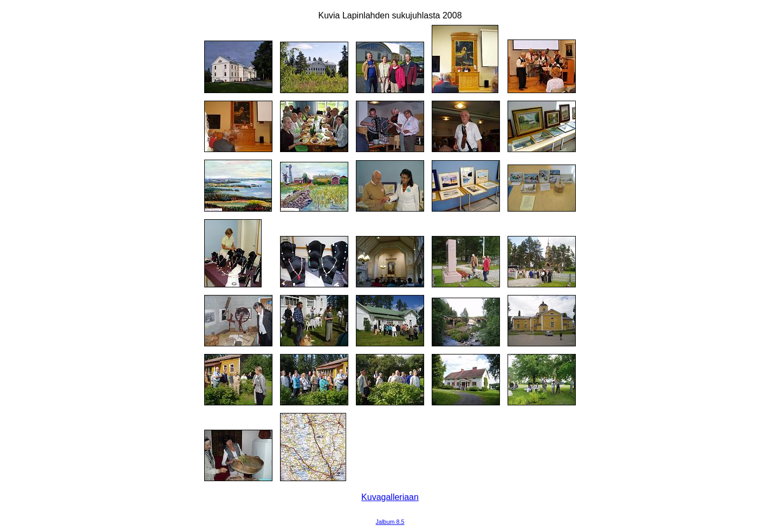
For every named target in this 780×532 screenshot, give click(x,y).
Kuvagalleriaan (390, 497)
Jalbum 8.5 (390, 522)
